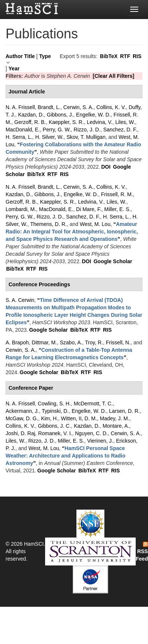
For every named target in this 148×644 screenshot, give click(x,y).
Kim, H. (50, 418)
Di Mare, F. (89, 209)
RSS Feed (142, 552)
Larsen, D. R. (125, 411)
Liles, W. (125, 122)
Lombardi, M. (21, 209)
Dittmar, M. (44, 342)
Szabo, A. (71, 342)
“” (72, 232)
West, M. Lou (95, 224)
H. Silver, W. (49, 137)
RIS (137, 56)
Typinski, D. (55, 411)
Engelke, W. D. (93, 115)
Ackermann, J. (22, 411)
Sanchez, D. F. (120, 130)
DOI (106, 167)
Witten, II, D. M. (79, 418)
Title (30, 56)
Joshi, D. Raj (20, 433)
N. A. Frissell (20, 107)
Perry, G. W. (57, 130)
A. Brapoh (17, 342)
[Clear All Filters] (114, 76)
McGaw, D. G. (22, 418)
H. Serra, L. (19, 137)
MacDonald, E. (23, 130)
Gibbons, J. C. (55, 426)
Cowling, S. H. (54, 404)
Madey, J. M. (115, 418)
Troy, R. (94, 342)
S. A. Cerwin (20, 300)
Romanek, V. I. (55, 433)
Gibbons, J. (60, 115)
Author (14, 56)
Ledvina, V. (100, 122)
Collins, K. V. (111, 107)
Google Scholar (113, 261)
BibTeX (109, 56)
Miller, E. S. (118, 209)
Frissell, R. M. (117, 194)
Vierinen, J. (100, 441)
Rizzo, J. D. (87, 130)
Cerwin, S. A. (78, 107)
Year (14, 68)
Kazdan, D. (31, 115)
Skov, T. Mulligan (86, 137)
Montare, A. (116, 426)
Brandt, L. (49, 107)
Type (45, 56)
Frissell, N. (118, 342)
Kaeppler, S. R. (66, 122)
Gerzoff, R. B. (30, 122)
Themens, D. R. (48, 224)
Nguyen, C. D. (91, 433)
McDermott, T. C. (93, 404)
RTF (125, 56)
